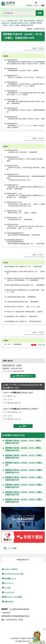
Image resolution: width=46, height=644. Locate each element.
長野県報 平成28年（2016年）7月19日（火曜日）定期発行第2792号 (24, 479)
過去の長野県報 (29, 21)
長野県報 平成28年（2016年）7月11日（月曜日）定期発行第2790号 (24, 457)
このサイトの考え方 (11, 569)
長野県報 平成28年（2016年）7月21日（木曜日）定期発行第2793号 (24, 486)
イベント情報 (12, 548)
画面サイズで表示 (38, 48)
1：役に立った (10, 396)
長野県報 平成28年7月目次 (19, 23)
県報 (21, 21)
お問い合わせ (9, 601)
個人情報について (10, 578)
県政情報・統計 (13, 21)
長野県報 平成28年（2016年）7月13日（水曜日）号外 (24, 464)
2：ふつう (9, 399)
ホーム (3, 21)
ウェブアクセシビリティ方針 (14, 574)
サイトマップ (9, 583)
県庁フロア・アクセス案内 (13, 597)
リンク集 (7, 588)
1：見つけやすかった (13, 412)
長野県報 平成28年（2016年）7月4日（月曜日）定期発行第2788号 (24, 442)
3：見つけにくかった (13, 419)
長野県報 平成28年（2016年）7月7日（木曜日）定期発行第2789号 (24, 449)
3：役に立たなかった (13, 403)
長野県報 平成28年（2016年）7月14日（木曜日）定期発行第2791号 (24, 471)
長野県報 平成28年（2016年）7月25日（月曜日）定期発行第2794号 (24, 493)
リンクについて (9, 592)
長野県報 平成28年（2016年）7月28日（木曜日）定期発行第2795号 (24, 501)
